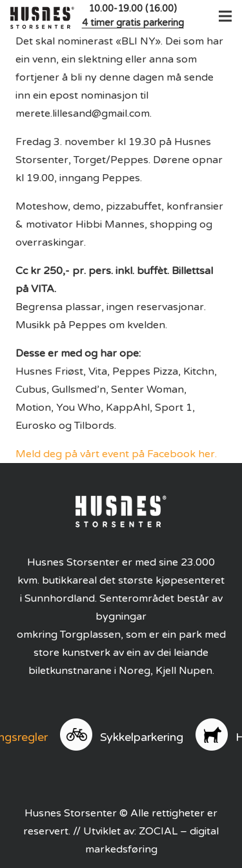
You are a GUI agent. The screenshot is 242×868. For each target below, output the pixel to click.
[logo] (42, 16)
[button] (223, 16)
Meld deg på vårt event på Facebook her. (116, 454)
